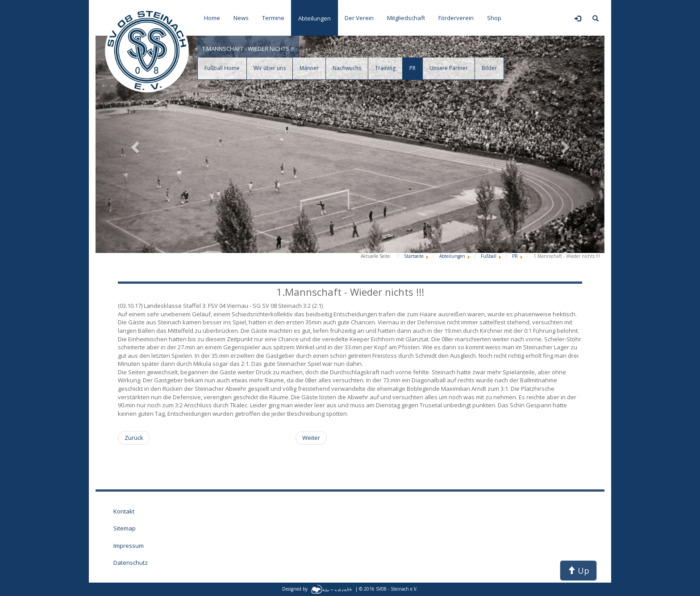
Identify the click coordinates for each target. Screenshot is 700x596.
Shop (494, 18)
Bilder (489, 68)
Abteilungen (315, 18)
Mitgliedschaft (406, 18)
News (241, 18)
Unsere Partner (449, 68)
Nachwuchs (347, 68)
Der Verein (359, 18)
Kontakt (124, 511)
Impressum (129, 546)
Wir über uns (270, 68)
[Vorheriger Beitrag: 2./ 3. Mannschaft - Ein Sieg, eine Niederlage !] (134, 438)
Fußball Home (222, 68)
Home (212, 18)
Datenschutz (131, 563)
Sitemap (125, 528)
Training (385, 68)
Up (578, 571)
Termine (273, 18)
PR (412, 68)
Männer (309, 68)
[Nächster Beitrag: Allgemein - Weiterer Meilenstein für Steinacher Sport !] (311, 438)
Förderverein (456, 18)
